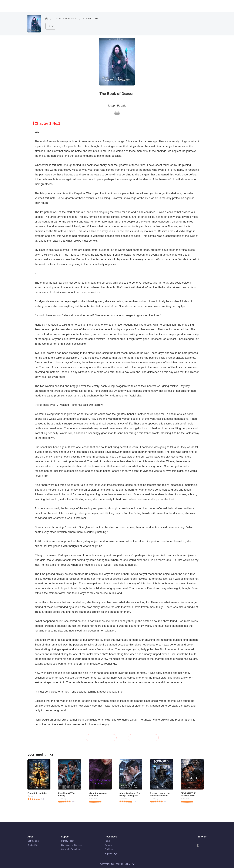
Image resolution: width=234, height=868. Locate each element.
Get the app (33, 841)
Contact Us (33, 845)
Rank (107, 841)
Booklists (109, 849)
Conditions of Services (72, 845)
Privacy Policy (68, 841)
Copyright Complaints (71, 849)
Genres (108, 845)
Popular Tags (111, 853)
